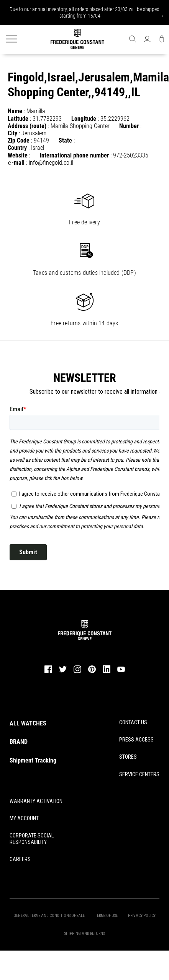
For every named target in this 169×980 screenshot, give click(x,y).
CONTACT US (133, 722)
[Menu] (11, 40)
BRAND (19, 742)
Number (129, 126)
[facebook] (48, 672)
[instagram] (77, 672)
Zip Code (19, 140)
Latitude (18, 119)
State (65, 140)
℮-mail (16, 163)
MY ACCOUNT (24, 818)
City (12, 133)
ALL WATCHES (28, 723)
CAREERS (20, 859)
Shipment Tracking (33, 760)
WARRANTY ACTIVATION (36, 801)
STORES (128, 757)
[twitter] (63, 672)
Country (17, 148)
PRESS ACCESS (136, 740)
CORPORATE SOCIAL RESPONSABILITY (32, 839)
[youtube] (121, 671)
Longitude (84, 119)
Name (15, 111)
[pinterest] (92, 672)
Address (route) (27, 126)
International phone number (74, 155)
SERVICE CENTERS (139, 774)
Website (18, 155)
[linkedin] (107, 673)
